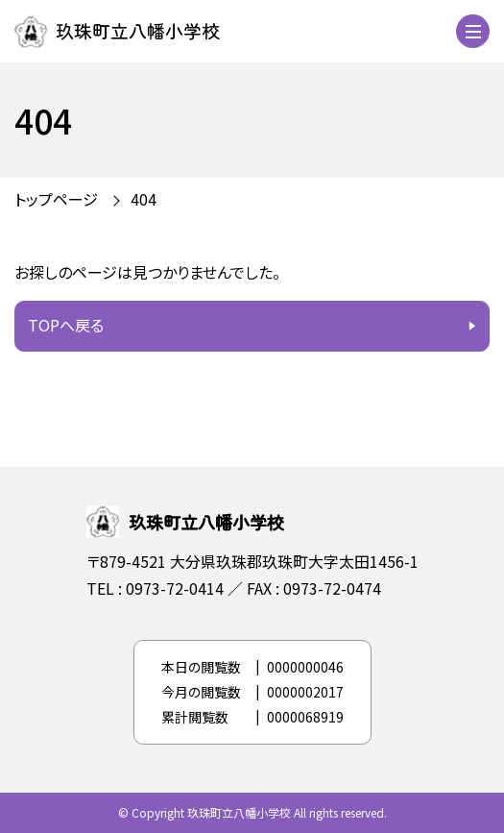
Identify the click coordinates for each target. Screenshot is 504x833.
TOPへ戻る (66, 325)
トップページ (56, 199)
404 (144, 199)
